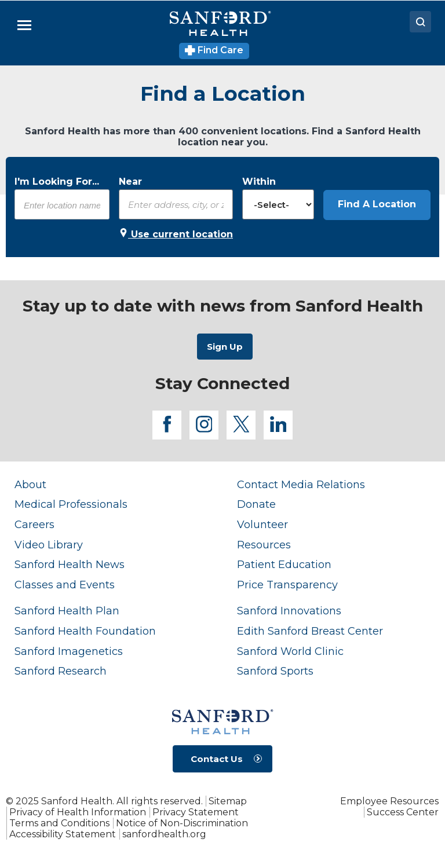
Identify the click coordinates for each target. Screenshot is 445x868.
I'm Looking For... (57, 182)
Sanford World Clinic (290, 651)
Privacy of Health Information (78, 812)
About (30, 485)
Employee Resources (389, 801)
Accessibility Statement (63, 834)
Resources (264, 545)
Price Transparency (287, 585)
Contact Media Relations (301, 485)
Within (259, 182)
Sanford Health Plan (67, 611)
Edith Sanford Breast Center (310, 631)
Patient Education (284, 565)
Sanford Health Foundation (85, 631)
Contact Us (217, 759)
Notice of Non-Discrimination (182, 823)
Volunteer (262, 525)
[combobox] (62, 205)
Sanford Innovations (289, 611)
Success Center (403, 812)
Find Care (214, 50)
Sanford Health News (70, 565)
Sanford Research (61, 671)
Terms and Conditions (59, 823)
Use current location (176, 234)
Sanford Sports (275, 671)
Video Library (49, 545)
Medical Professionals (71, 504)
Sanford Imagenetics (69, 651)
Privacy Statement (196, 812)
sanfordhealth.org (164, 834)
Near (130, 182)
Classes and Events (65, 585)
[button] (377, 205)
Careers (34, 525)
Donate (256, 504)
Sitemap (228, 801)
